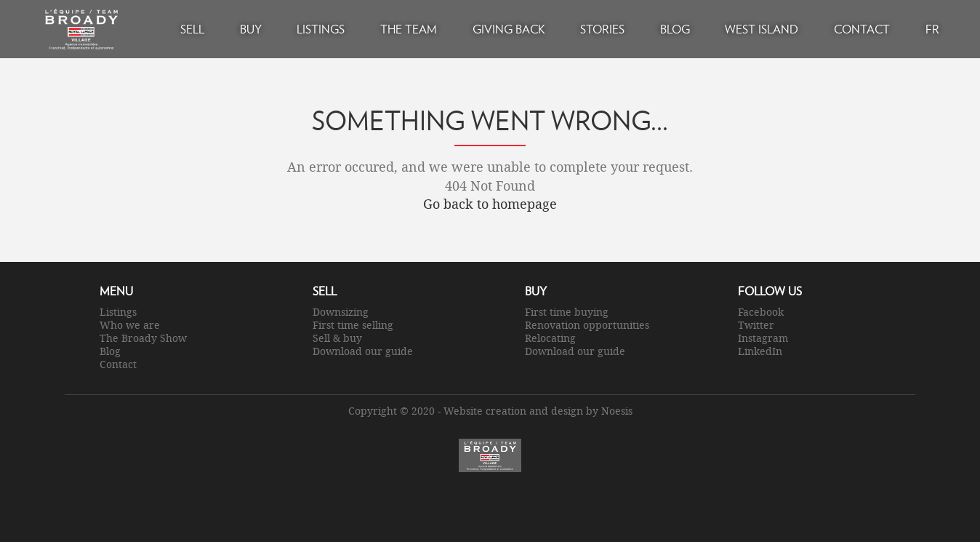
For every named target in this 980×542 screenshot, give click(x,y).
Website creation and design (513, 411)
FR (932, 29)
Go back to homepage (490, 204)
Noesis (617, 411)
